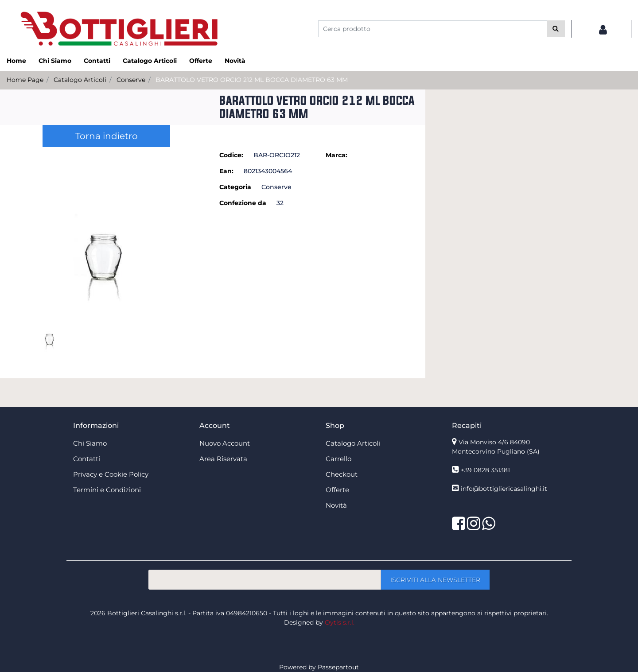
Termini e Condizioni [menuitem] (107, 490)
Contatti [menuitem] (97, 61)
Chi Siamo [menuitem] (55, 61)
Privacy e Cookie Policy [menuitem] (111, 474)
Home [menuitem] (16, 61)
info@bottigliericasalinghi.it (504, 489)
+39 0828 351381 (485, 470)
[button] (556, 29)
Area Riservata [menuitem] (223, 459)
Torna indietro (107, 136)
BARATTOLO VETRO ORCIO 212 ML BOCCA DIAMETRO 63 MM (252, 80)
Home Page (25, 80)
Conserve (131, 80)
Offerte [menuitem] (201, 61)
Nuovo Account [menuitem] (225, 443)
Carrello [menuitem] (338, 459)
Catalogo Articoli (80, 80)
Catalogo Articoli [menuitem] (150, 61)
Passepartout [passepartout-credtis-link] (338, 667)
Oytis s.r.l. (340, 622)
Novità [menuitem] (235, 61)
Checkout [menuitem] (342, 474)
